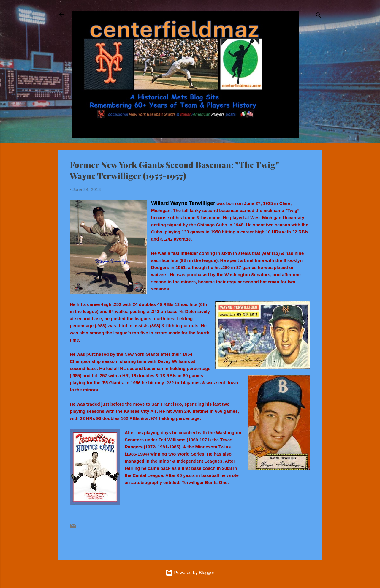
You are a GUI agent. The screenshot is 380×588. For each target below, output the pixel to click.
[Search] (319, 16)
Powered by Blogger (190, 572)
